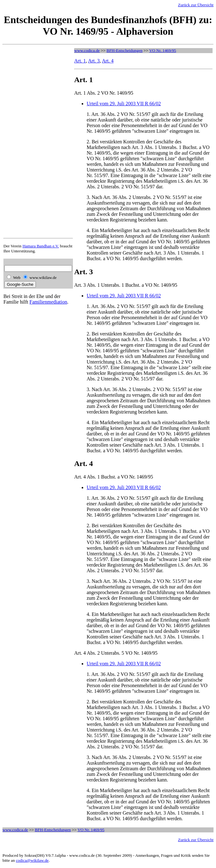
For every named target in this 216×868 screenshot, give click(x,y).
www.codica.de (87, 50)
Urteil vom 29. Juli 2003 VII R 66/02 (124, 104)
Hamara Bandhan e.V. (41, 246)
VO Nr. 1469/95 (163, 50)
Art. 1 (80, 61)
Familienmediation (48, 302)
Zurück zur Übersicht (196, 5)
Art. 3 (94, 61)
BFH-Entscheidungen (125, 50)
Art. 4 (108, 61)
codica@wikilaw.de (32, 860)
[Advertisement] (28, 142)
